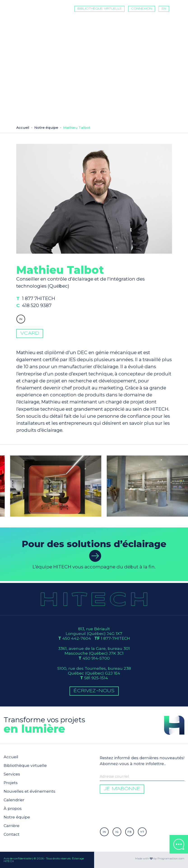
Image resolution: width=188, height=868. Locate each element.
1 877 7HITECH (46, 307)
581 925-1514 (96, 678)
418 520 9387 (45, 313)
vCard (29, 341)
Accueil (23, 128)
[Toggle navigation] (179, 9)
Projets (11, 783)
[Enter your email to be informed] (142, 777)
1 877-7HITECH (115, 638)
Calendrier (14, 800)
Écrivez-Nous (94, 691)
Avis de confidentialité (18, 858)
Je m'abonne (122, 789)
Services (12, 774)
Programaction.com (171, 858)
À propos (13, 808)
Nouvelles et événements (29, 791)
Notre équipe (46, 128)
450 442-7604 (77, 638)
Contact (12, 834)
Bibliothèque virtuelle (100, 9)
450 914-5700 (96, 658)
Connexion (142, 9)
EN (164, 9)
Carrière (12, 826)
